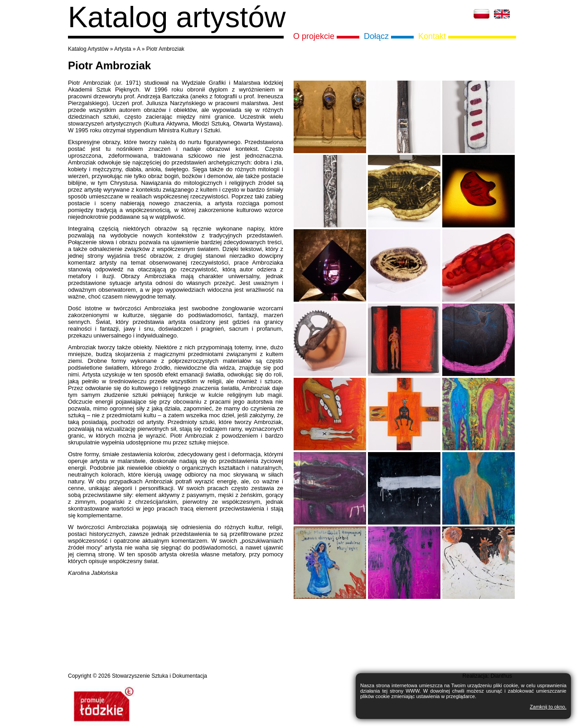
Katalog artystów (177, 17)
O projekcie (314, 36)
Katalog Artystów (88, 49)
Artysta (123, 49)
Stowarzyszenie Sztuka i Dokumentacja (159, 676)
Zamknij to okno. (548, 707)
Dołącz (376, 36)
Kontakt (432, 36)
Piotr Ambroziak (165, 49)
